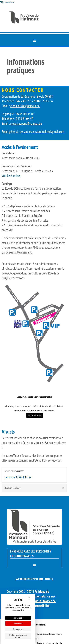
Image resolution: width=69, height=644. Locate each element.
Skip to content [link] (7, 2)
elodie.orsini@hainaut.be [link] (25, 106)
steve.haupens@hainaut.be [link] (26, 123)
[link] (34, 23)
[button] (34, 41)
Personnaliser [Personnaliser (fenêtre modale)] (18, 629)
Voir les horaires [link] (11, 176)
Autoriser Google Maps (35, 415)
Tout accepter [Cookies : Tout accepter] (18, 618)
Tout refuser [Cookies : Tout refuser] (18, 623)
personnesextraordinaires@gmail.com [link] (42, 132)
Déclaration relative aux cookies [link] (18, 636)
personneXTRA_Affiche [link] (18, 477)
